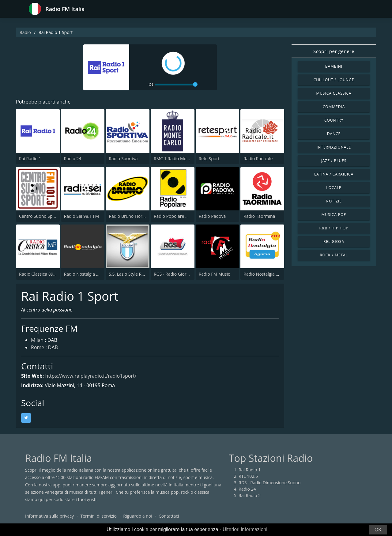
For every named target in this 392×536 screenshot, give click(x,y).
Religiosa (334, 242)
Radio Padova (212, 216)
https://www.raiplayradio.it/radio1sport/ (91, 376)
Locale (334, 188)
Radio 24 (73, 159)
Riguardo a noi (138, 516)
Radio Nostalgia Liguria (266, 274)
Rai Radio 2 (250, 495)
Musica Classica (334, 93)
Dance (334, 134)
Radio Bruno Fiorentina (132, 216)
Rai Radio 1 (30, 159)
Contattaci (169, 516)
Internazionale (334, 147)
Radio (25, 32)
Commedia (334, 107)
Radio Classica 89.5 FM (41, 274)
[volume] (176, 85)
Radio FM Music (214, 274)
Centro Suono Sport (39, 216)
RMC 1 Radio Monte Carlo (179, 159)
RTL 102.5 (248, 476)
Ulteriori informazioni (245, 529)
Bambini (334, 66)
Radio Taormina (259, 216)
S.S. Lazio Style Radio (129, 274)
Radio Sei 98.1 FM (81, 216)
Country (334, 120)
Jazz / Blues (334, 161)
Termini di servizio (98, 516)
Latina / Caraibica (334, 174)
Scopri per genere (334, 51)
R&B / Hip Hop (334, 228)
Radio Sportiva (123, 159)
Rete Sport (209, 159)
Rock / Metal (334, 255)
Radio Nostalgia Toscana (88, 274)
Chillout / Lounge (334, 80)
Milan (37, 340)
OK (378, 530)
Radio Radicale (258, 159)
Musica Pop (334, 215)
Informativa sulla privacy (49, 516)
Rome (38, 347)
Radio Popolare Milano (176, 216)
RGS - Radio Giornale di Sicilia (183, 274)
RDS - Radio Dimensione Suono (269, 483)
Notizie (334, 201)
